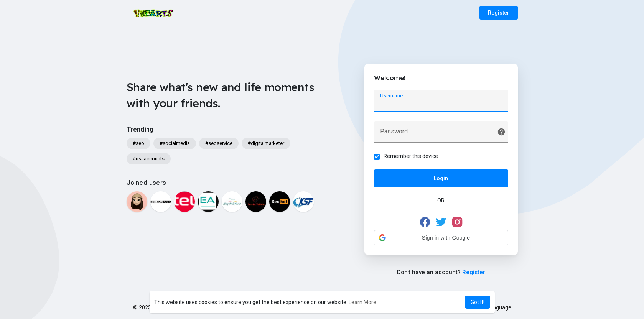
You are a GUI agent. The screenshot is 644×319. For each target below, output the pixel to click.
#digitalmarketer (266, 143)
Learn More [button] (362, 302)
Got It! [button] (478, 302)
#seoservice (219, 143)
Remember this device (411, 156)
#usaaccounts (149, 159)
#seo (138, 143)
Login (441, 178)
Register (499, 13)
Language (496, 307)
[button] (441, 238)
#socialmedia (175, 143)
